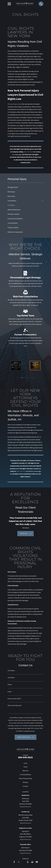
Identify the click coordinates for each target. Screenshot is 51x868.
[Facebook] (14, 862)
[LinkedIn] (23, 862)
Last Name (11, 677)
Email (10, 692)
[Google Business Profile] (32, 862)
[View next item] (34, 378)
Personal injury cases (14, 104)
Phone (10, 684)
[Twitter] (19, 862)
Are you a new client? (14, 699)
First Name (11, 671)
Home (25, 767)
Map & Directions (25, 807)
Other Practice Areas (25, 778)
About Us (25, 771)
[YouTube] (37, 862)
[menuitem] (25, 187)
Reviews (25, 782)
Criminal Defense (25, 775)
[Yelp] (28, 862)
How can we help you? (15, 705)
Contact (25, 786)
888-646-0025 (25, 757)
